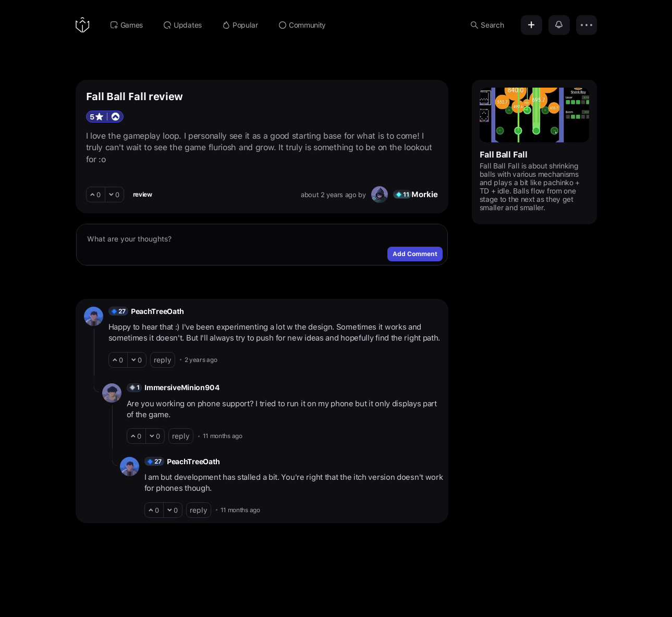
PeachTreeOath (157, 311)
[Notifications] (559, 25)
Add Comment (415, 254)
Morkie (424, 195)
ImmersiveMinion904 (182, 388)
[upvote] (95, 195)
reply (163, 360)
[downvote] (115, 195)
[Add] (532, 25)
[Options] (587, 25)
